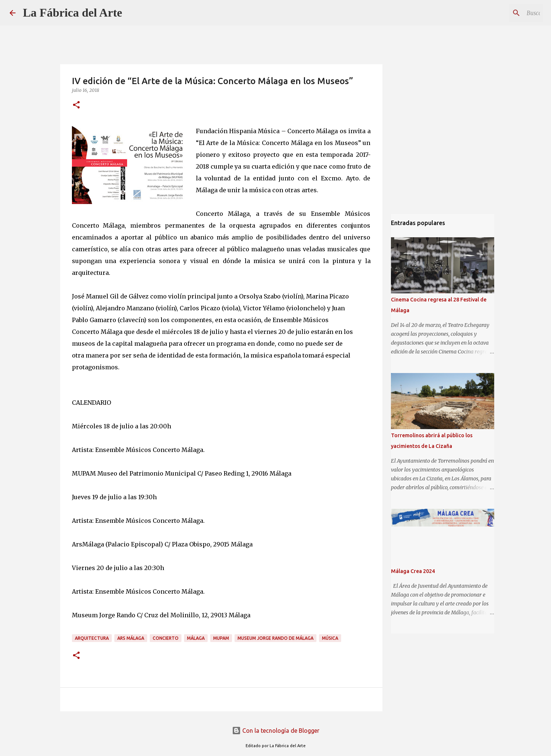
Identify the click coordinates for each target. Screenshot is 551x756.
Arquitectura (92, 638)
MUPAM (221, 638)
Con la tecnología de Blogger (276, 731)
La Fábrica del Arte (72, 13)
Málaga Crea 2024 (413, 571)
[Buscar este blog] (504, 13)
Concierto (166, 638)
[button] (76, 105)
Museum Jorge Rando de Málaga (275, 638)
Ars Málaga (131, 638)
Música (330, 638)
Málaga (196, 638)
